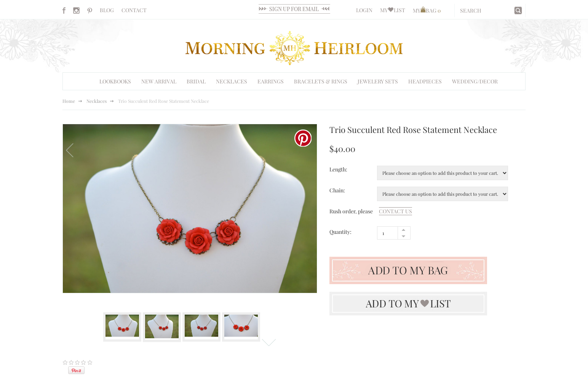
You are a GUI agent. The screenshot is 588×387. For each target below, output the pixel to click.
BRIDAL (196, 81)
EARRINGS (271, 81)
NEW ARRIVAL (159, 81)
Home (69, 101)
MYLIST (393, 10)
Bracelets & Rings (321, 81)
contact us (395, 211)
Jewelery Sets (378, 81)
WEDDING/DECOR (475, 81)
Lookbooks (115, 81)
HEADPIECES (425, 81)
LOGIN (364, 10)
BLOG (107, 10)
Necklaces (232, 81)
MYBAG (427, 10)
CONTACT (134, 10)
